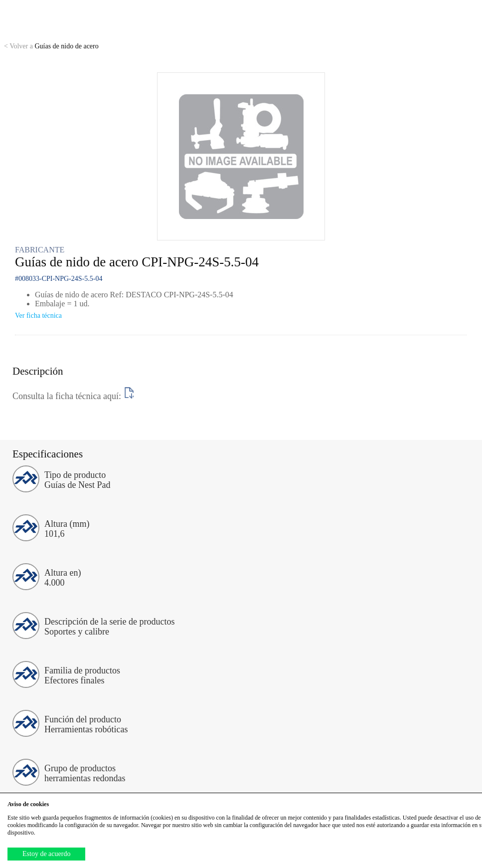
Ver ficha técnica (38, 316)
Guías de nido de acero (51, 46)
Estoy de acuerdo (46, 854)
